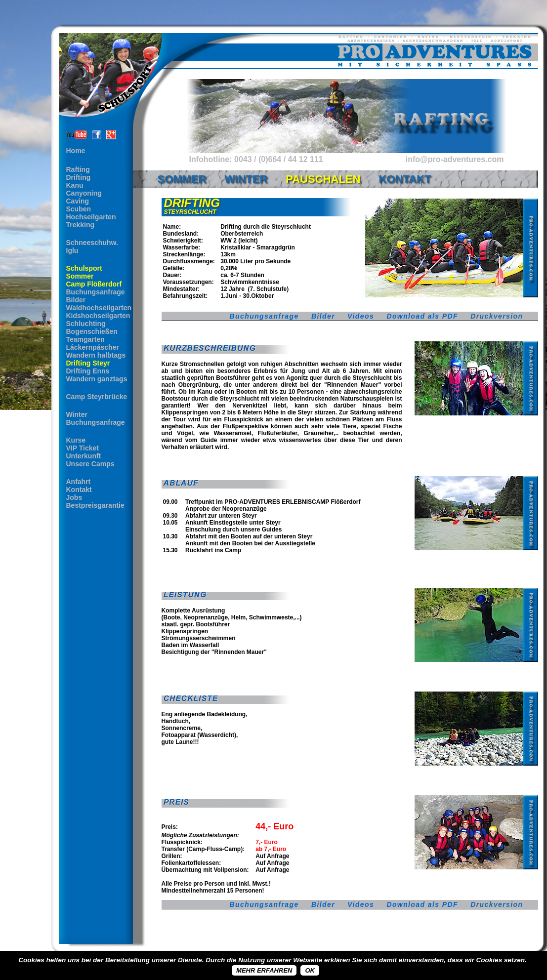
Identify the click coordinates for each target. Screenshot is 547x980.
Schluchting (86, 324)
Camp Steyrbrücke (97, 397)
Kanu (75, 185)
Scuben (79, 209)
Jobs (74, 497)
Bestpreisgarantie (95, 505)
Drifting (79, 177)
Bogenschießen (92, 331)
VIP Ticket (83, 448)
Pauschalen (323, 179)
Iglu (72, 250)
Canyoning (84, 193)
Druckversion (497, 316)
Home (76, 151)
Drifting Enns (88, 371)
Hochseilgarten (91, 217)
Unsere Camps (90, 464)
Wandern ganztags (97, 379)
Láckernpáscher (93, 347)
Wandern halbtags (96, 355)
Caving (78, 201)
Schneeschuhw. (92, 243)
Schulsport (84, 268)
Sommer (80, 276)
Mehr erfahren (264, 970)
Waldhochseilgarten (99, 308)
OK (310, 970)
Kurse (76, 440)
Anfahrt (79, 482)
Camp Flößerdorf (94, 284)
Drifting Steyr (88, 363)
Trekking (81, 225)
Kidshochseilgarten (98, 316)
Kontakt (79, 490)
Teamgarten (85, 339)
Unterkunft (84, 456)
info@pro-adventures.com (455, 159)
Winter (77, 414)
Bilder (76, 300)
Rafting (78, 169)
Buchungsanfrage (96, 292)
